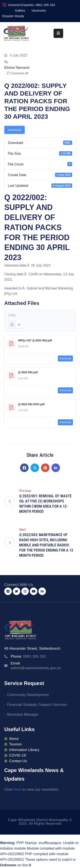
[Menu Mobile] (58, 33)
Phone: (28, 656)
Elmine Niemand (17, 68)
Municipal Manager (23, 714)
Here (17, 789)
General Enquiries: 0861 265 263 (32, 5)
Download (15, 130)
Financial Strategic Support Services (37, 705)
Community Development (28, 695)
